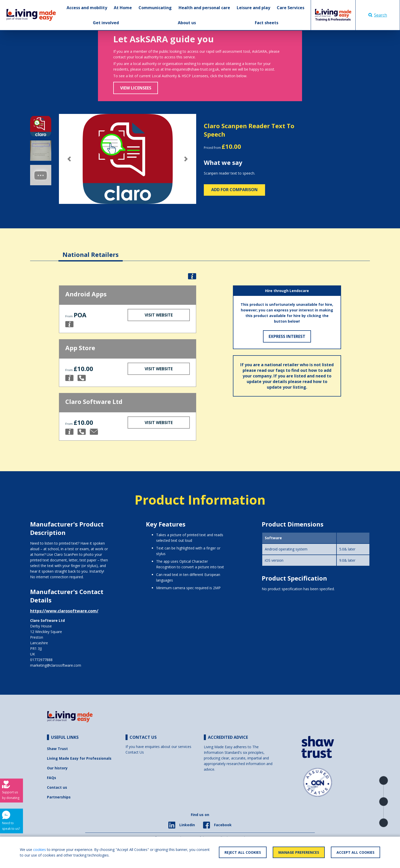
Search (378, 15)
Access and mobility (87, 8)
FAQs (52, 778)
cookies (40, 850)
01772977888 (41, 660)
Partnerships (59, 797)
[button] (69, 159)
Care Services (291, 8)
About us (187, 23)
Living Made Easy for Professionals (79, 758)
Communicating (155, 8)
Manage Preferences (299, 852)
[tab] (91, 251)
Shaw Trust (57, 749)
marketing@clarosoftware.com (56, 665)
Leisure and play (253, 8)
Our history (57, 768)
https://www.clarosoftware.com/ (64, 611)
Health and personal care (204, 8)
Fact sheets (267, 23)
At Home (123, 8)
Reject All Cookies (243, 852)
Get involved (106, 23)
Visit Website (159, 315)
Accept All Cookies (355, 852)
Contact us (57, 787)
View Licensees (136, 88)
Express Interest (287, 336)
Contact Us (135, 752)
